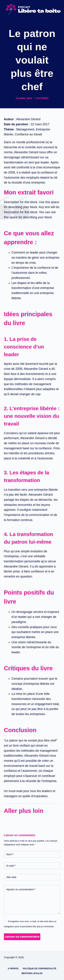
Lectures (42, 98)
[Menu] (59, 9)
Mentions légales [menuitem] (32, 973)
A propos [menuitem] (13, 969)
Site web (11, 877)
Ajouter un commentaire (21, 890)
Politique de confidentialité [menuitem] (39, 969)
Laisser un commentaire (22, 937)
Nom (10, 854)
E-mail (11, 866)
